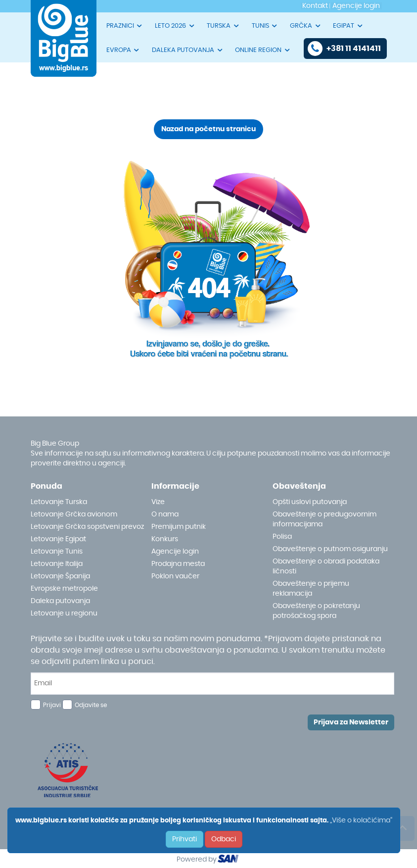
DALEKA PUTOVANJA (188, 50)
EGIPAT (348, 26)
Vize (158, 502)
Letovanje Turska (59, 502)
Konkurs (165, 539)
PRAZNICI (125, 26)
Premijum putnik (179, 527)
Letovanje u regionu (64, 613)
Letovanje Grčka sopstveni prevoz (87, 527)
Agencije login (175, 552)
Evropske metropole (64, 589)
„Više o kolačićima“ (361, 820)
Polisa (282, 537)
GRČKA (306, 26)
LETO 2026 (175, 26)
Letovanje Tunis (57, 552)
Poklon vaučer (175, 576)
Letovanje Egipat (58, 539)
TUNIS (265, 26)
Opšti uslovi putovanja (310, 502)
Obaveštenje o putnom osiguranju (330, 549)
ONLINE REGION (263, 50)
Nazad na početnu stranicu (208, 129)
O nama (165, 514)
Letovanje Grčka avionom (74, 514)
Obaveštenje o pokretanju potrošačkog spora (316, 611)
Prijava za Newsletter (351, 722)
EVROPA (123, 50)
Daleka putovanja (60, 601)
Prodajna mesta (178, 564)
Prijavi (52, 705)
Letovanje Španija (60, 576)
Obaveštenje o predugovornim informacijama (324, 519)
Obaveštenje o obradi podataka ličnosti (326, 566)
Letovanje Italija (57, 564)
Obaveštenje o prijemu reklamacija (311, 589)
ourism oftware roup (229, 860)
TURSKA (223, 26)
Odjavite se (91, 705)
